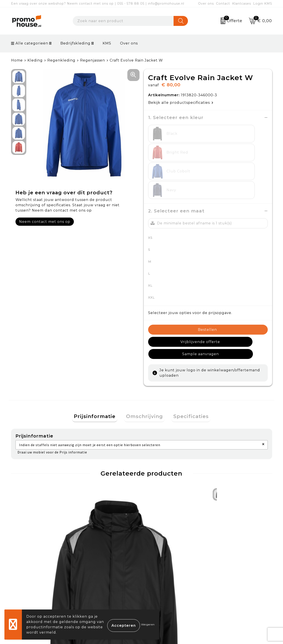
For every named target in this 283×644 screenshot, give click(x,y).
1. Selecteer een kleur (176, 118)
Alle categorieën (30, 43)
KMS (107, 43)
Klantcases (242, 4)
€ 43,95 (96, 512)
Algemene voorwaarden (235, 562)
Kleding (35, 60)
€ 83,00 (227, 519)
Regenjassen (93, 60)
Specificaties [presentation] (187, 367)
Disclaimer (222, 593)
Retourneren (160, 583)
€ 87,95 (31, 512)
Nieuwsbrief (94, 573)
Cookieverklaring (228, 573)
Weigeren (148, 624)
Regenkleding (61, 60)
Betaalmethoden (164, 573)
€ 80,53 (161, 519)
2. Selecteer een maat (176, 173)
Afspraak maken (98, 583)
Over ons (206, 4)
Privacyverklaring (229, 583)
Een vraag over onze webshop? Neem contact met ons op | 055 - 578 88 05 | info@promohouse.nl (98, 4)
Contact (223, 4)
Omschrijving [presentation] (144, 367)
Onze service (160, 593)
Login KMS (263, 4)
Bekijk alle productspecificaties (181, 103)
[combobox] (123, 21)
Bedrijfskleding (75, 43)
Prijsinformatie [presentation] (99, 367)
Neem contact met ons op (45, 222)
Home (17, 60)
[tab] (99, 368)
